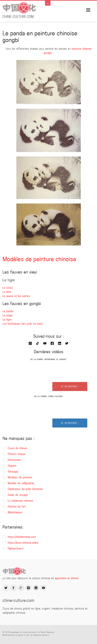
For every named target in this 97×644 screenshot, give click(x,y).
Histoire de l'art (17, 507)
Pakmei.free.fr (16, 549)
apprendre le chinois (67, 578)
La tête (7, 292)
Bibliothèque (15, 512)
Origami (12, 466)
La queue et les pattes (16, 296)
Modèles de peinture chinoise (39, 259)
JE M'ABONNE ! (70, 386)
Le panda (8, 311)
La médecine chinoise (20, 501)
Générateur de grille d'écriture (25, 489)
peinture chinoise (82, 49)
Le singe (8, 315)
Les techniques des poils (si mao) (23, 324)
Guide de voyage (18, 495)
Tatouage (13, 472)
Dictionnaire (14, 460)
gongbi (48, 53)
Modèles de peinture (20, 477)
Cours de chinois (17, 448)
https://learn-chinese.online (23, 543)
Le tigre (7, 320)
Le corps (8, 288)
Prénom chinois (17, 454)
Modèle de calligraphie (21, 483)
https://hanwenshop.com (22, 537)
